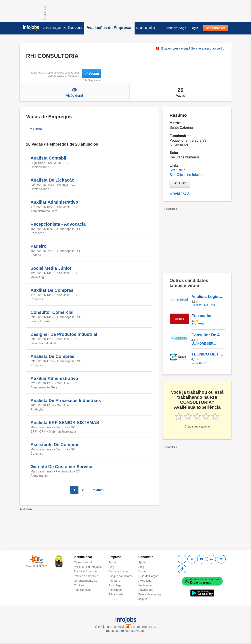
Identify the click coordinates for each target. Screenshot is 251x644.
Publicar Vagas (73, 28)
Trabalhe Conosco (85, 571)
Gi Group (199, 363)
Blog (152, 28)
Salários (141, 28)
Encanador (202, 316)
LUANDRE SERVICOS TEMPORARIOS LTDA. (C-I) (205, 343)
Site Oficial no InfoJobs (187, 175)
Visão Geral (75, 92)
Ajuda (112, 562)
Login (194, 28)
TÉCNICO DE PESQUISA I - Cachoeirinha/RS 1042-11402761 (208, 354)
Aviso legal (115, 585)
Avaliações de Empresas (109, 28)
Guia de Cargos (148, 576)
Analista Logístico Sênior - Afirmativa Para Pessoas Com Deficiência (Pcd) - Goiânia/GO (208, 297)
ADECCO (198, 324)
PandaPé (114, 581)
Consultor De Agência (208, 335)
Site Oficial (178, 170)
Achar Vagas (52, 28)
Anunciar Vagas (119, 571)
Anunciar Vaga (176, 28)
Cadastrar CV (216, 28)
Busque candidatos (121, 576)
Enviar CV (179, 193)
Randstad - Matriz (205, 305)
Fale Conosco (83, 590)
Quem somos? (83, 562)
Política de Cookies (86, 576)
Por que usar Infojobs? (88, 567)
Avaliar (180, 183)
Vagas (180, 92)
